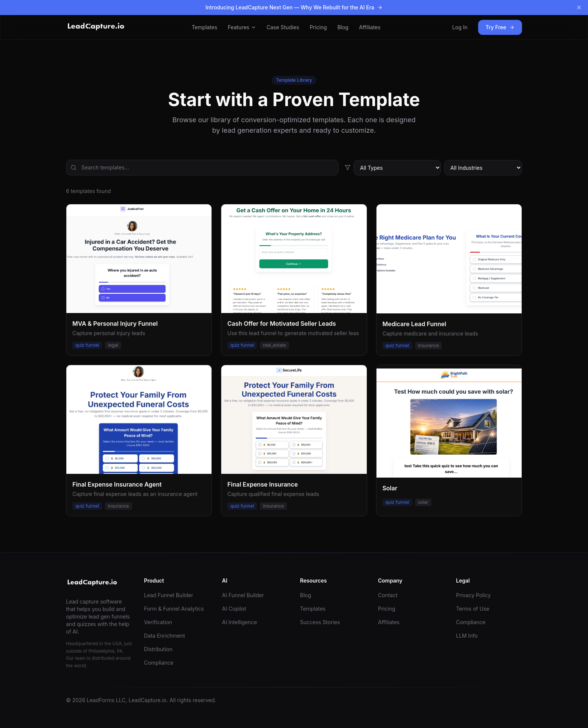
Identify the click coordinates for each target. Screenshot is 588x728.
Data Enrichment (164, 636)
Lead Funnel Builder (169, 595)
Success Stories (320, 622)
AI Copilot (234, 609)
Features (242, 27)
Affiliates (370, 27)
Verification (158, 622)
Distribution (158, 649)
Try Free (500, 27)
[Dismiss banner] (579, 7)
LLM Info (467, 636)
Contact (388, 595)
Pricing (318, 27)
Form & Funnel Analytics (174, 609)
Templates (204, 27)
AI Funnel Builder (243, 595)
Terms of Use (473, 609)
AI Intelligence (239, 622)
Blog (343, 27)
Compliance (159, 663)
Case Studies (283, 27)
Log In (460, 27)
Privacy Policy (473, 595)
